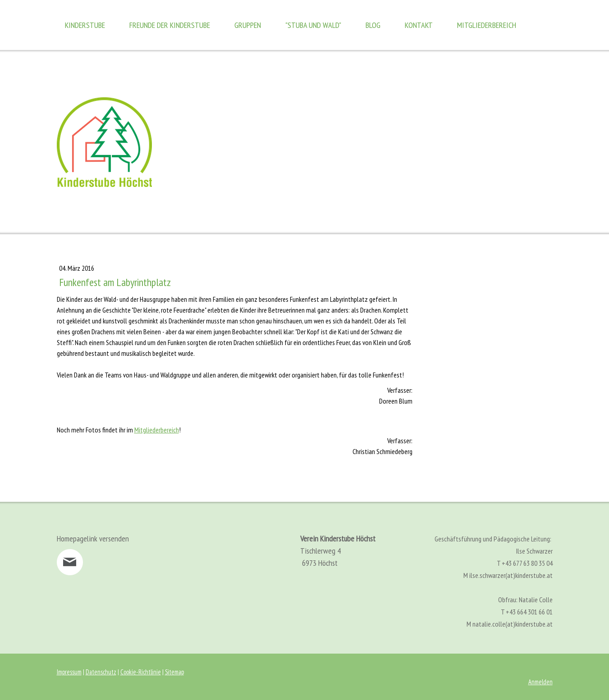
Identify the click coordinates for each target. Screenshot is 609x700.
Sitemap (174, 672)
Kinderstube (85, 25)
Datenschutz (101, 672)
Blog (373, 25)
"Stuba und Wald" (313, 25)
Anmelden (540, 682)
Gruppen (248, 25)
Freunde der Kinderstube (170, 25)
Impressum (69, 672)
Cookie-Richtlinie (141, 672)
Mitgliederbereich (487, 25)
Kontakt (419, 25)
